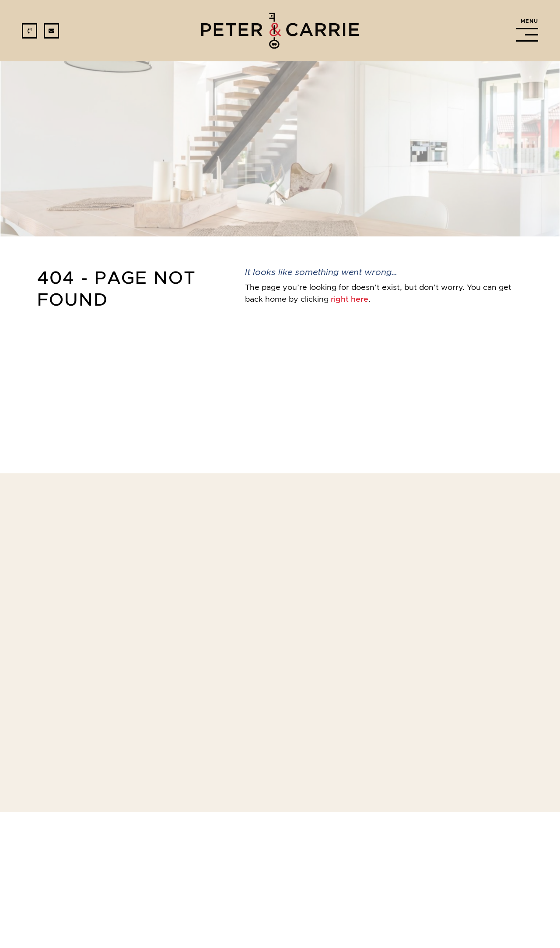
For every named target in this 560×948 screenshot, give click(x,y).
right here (350, 299)
